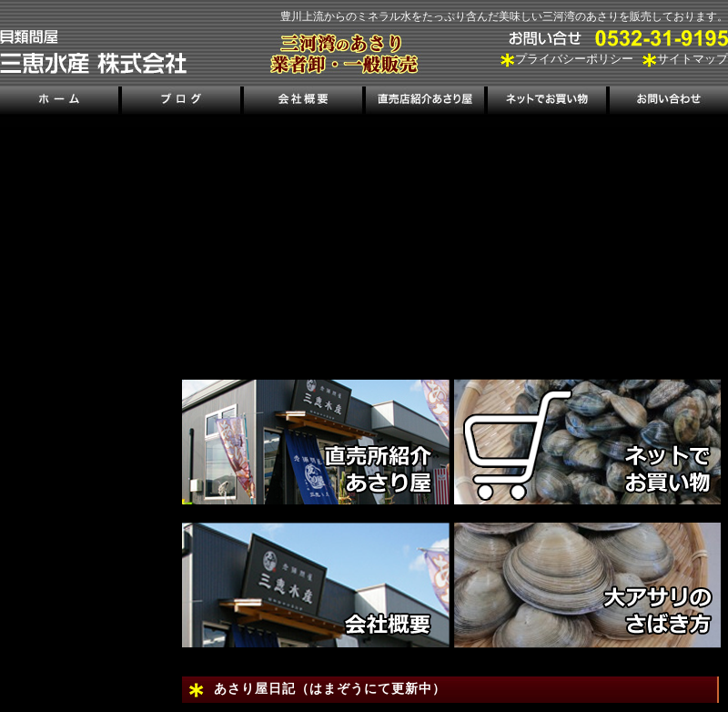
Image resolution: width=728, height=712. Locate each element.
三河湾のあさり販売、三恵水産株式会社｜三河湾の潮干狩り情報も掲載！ (93, 52)
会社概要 (303, 102)
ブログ (182, 102)
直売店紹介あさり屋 (425, 102)
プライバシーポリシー (574, 59)
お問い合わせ (667, 102)
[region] (455, 241)
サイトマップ (693, 59)
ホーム (61, 102)
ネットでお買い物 (546, 102)
